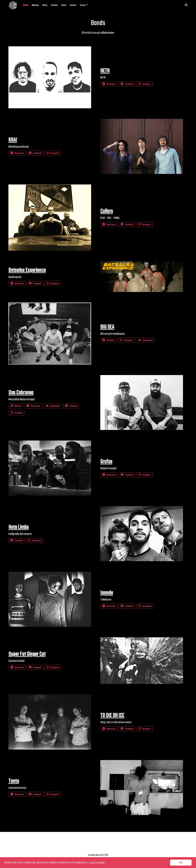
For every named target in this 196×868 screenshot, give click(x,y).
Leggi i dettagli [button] (97, 862)
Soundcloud (145, 340)
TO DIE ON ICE (112, 716)
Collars (107, 211)
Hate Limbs (19, 527)
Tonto (14, 781)
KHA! (13, 140)
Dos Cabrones (21, 393)
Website (16, 406)
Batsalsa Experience (27, 270)
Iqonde (107, 593)
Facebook (127, 84)
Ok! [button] (181, 862)
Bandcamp (109, 84)
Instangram (35, 541)
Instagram (145, 84)
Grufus (106, 462)
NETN (105, 71)
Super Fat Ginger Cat (27, 654)
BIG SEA (107, 327)
